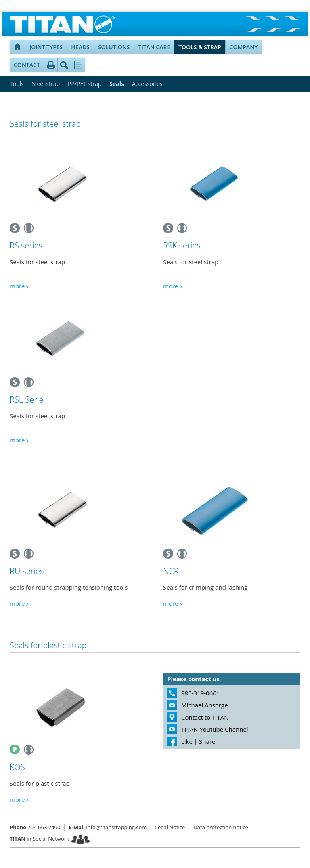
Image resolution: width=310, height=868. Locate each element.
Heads (80, 47)
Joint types (46, 47)
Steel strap (46, 84)
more (17, 286)
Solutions (114, 47)
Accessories (147, 84)
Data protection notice (221, 827)
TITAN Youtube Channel (215, 729)
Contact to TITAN (205, 717)
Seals (117, 84)
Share (207, 741)
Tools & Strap (200, 47)
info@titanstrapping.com (108, 827)
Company (244, 47)
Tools (17, 84)
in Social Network (39, 839)
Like (187, 741)
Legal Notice (170, 827)
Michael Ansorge (205, 705)
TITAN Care (154, 47)
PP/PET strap (85, 84)
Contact (27, 65)
